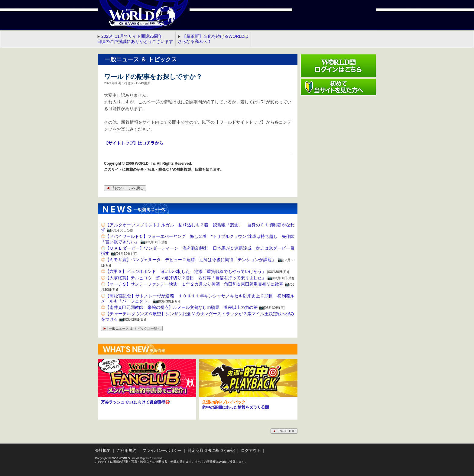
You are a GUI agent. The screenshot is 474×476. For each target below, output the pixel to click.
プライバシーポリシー (162, 451)
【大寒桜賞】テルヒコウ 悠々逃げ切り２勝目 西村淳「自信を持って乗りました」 (186, 278)
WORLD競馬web (135, 20)
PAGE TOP (284, 431)
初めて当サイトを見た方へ (338, 87)
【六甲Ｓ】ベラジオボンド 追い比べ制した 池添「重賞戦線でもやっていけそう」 (186, 271)
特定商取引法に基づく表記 (211, 451)
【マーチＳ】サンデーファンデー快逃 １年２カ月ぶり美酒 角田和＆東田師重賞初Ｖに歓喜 (194, 284)
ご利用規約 (127, 451)
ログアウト (251, 451)
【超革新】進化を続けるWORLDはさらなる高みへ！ (213, 39)
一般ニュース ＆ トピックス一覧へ (132, 329)
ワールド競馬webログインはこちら (338, 66)
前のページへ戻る (125, 188)
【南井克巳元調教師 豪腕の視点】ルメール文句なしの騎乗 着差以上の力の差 (181, 307)
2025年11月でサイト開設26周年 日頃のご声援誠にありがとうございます (135, 39)
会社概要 (103, 451)
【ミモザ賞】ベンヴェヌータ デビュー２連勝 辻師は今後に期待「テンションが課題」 (191, 260)
